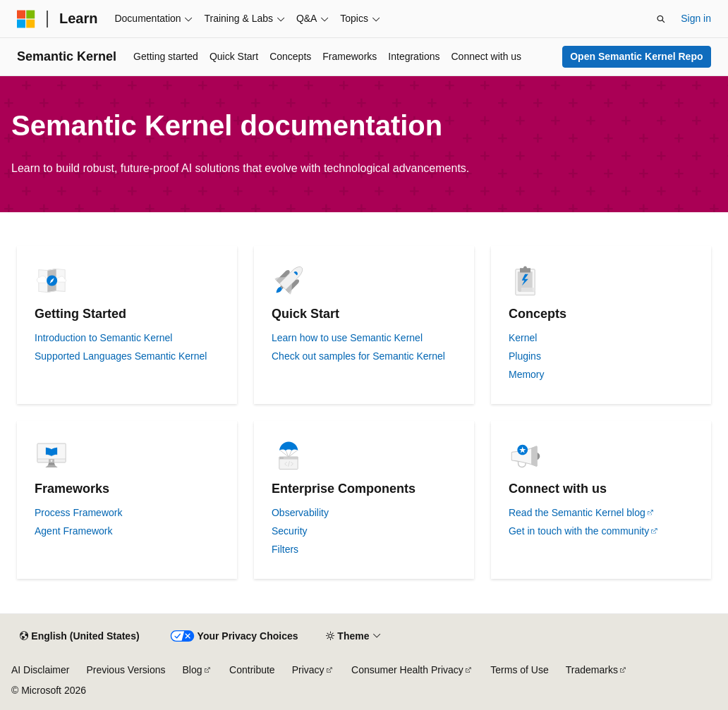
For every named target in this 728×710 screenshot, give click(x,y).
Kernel (523, 338)
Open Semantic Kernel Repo (636, 56)
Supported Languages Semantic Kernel (121, 356)
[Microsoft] (26, 19)
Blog (193, 670)
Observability (300, 513)
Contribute (252, 670)
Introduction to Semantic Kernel (103, 338)
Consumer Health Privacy (407, 670)
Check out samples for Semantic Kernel (358, 356)
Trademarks (592, 670)
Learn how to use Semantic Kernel (347, 338)
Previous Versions (126, 670)
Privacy (308, 670)
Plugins (525, 356)
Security (290, 531)
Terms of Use (519, 670)
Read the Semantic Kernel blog (577, 513)
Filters (285, 549)
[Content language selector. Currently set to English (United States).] (79, 637)
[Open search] (661, 19)
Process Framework (78, 513)
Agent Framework (73, 531)
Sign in (696, 18)
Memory (527, 374)
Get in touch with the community (579, 531)
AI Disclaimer (40, 670)
